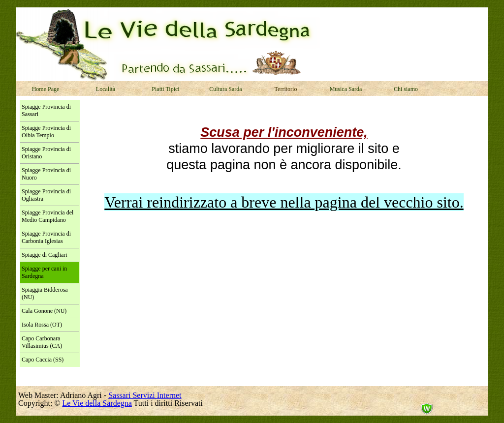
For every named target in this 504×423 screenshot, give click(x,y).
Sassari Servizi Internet (145, 395)
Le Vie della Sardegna (97, 403)
